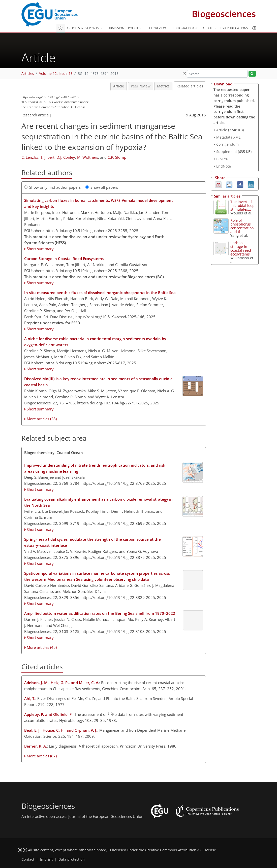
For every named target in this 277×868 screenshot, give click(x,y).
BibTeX (222, 159)
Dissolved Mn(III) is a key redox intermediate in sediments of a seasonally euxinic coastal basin (98, 382)
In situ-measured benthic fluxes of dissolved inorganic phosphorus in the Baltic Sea (100, 293)
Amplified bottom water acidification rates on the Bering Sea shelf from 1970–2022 (100, 613)
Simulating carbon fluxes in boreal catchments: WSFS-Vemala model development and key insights (99, 203)
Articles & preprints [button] (83, 28)
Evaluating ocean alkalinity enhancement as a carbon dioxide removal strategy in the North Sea (98, 502)
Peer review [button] (157, 28)
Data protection (72, 859)
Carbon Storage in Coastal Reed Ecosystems (64, 259)
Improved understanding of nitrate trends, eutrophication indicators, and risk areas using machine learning (95, 468)
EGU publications (234, 28)
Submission (115, 28)
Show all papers (102, 187)
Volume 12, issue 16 (56, 74)
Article (119, 86)
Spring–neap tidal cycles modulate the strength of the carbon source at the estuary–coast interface (93, 542)
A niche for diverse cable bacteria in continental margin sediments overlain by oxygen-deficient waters (95, 342)
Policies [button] (135, 28)
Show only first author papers (52, 187)
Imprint (46, 859)
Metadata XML (228, 137)
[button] (184, 74)
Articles (28, 74)
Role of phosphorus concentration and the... (242, 226)
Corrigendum (227, 144)
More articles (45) (42, 647)
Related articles (190, 86)
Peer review (141, 86)
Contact (28, 859)
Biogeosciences (224, 14)
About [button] (208, 28)
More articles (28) (42, 419)
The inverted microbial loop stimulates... (242, 205)
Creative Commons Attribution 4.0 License (181, 850)
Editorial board (186, 28)
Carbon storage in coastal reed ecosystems (241, 248)
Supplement (227, 152)
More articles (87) (42, 756)
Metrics (163, 86)
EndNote (224, 166)
